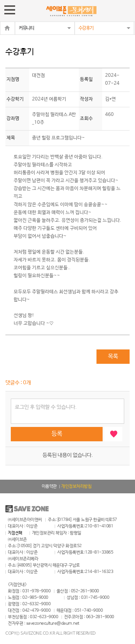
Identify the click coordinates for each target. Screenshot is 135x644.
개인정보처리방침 (76, 486)
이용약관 (49, 486)
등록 (57, 434)
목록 (113, 356)
